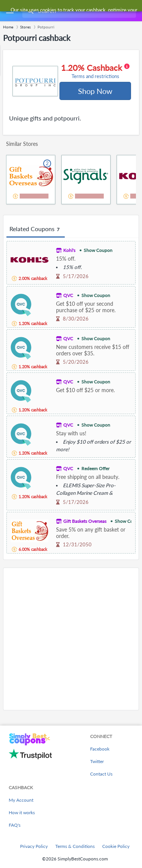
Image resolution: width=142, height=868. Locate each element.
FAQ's (15, 825)
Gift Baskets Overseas (85, 521)
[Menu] (10, 11)
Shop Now (95, 91)
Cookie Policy (116, 846)
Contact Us (101, 774)
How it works (22, 812)
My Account (21, 800)
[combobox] (78, 11)
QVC (68, 295)
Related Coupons (36, 229)
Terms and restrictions (95, 76)
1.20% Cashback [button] (95, 71)
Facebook (100, 749)
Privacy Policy (34, 846)
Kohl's (69, 250)
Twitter (97, 761)
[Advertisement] (71, 639)
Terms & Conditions (75, 846)
